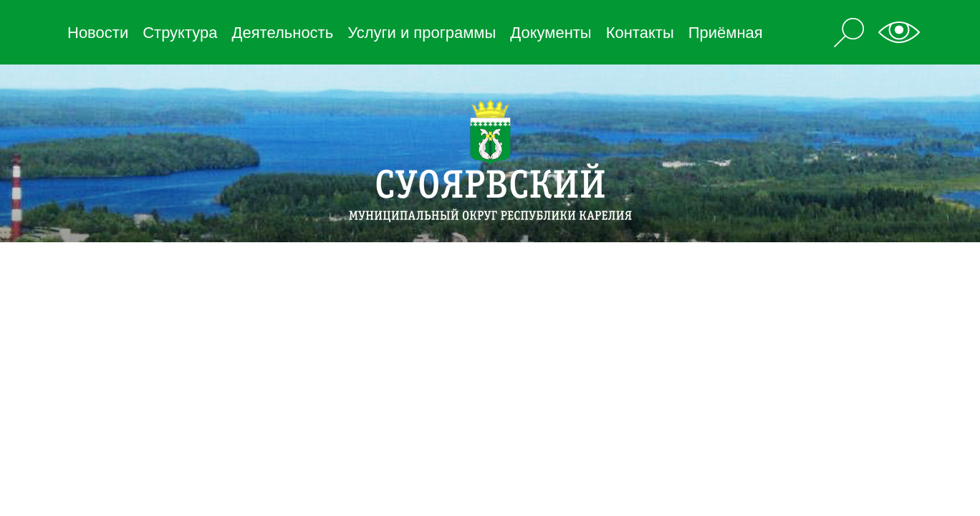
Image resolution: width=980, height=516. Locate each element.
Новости (98, 33)
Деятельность (283, 33)
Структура (180, 33)
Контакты (640, 33)
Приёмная (726, 33)
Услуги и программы (422, 33)
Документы (551, 33)
